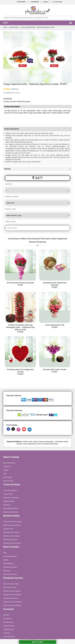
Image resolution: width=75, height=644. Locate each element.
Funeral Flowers (9, 626)
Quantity (9, 184)
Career (6, 470)
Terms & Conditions (10, 490)
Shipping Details (9, 501)
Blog (5, 553)
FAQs (5, 474)
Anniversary (7, 619)
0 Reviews (15, 89)
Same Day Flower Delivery (12, 605)
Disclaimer (7, 505)
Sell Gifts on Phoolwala (11, 536)
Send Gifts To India (10, 587)
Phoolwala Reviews (10, 556)
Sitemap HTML (8, 481)
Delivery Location (12, 196)
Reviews (37, 169)
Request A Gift (8, 529)
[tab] (37, 129)
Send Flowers (14, 27)
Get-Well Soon (8, 622)
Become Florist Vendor (11, 532)
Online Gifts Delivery (10, 574)
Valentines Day (9, 629)
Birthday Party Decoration (12, 543)
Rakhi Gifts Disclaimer (11, 508)
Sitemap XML (8, 477)
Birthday (6, 615)
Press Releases (8, 563)
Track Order (57, 2)
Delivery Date (10, 221)
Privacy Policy (8, 494)
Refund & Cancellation (11, 498)
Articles (6, 560)
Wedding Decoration (11, 540)
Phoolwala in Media (10, 567)
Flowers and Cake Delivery (12, 602)
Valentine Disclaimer (10, 512)
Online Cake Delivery (10, 598)
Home (5, 27)
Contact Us (7, 467)
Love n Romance (9, 637)
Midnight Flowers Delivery (12, 595)
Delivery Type (10, 209)
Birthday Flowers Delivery (12, 591)
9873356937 (21, 2)
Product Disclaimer (37, 129)
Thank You (7, 633)
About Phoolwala (9, 463)
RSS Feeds (7, 571)
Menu (37, 23)
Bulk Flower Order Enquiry (12, 525)
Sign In (46, 2)
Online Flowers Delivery (11, 584)
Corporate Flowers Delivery (13, 522)
